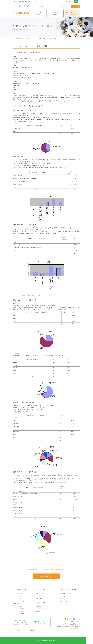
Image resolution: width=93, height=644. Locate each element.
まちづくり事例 (41, 589)
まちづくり (38, 14)
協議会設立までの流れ (17, 596)
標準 (76, 1)
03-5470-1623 (22, 622)
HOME (14, 39)
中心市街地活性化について (20, 589)
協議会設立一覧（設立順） (18, 609)
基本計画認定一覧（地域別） (18, 611)
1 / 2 (46, 554)
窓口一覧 (38, 611)
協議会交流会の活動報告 (42, 596)
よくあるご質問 (16, 604)
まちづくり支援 (41, 602)
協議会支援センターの (72, 14)
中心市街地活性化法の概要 (18, 601)
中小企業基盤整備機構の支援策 (43, 609)
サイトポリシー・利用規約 (28, 630)
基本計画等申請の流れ (17, 599)
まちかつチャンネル (40, 599)
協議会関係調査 (35, 39)
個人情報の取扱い (16, 630)
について (21, 14)
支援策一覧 (39, 606)
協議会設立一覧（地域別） (18, 606)
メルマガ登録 (63, 596)
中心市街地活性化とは (17, 594)
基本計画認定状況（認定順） (18, 614)
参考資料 (38, 630)
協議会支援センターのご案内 (24, 39)
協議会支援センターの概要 (66, 594)
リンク (45, 630)
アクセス (62, 599)
